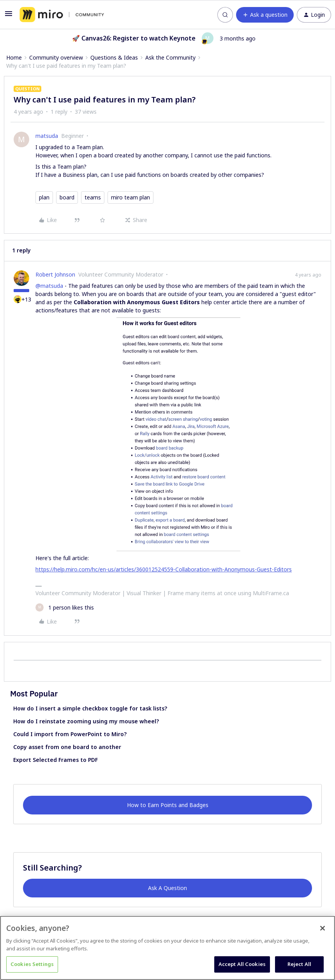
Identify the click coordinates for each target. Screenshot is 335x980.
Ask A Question (167, 888)
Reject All (299, 964)
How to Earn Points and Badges (168, 805)
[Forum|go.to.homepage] (62, 15)
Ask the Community (170, 57)
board (67, 197)
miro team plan (130, 197)
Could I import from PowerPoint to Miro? (70, 734)
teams (93, 197)
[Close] (323, 928)
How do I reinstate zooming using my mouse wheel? (86, 721)
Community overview (56, 57)
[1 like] (65, 607)
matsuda (47, 136)
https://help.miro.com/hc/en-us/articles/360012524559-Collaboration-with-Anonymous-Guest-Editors (164, 569)
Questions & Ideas (114, 57)
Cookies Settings (32, 964)
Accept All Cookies (242, 964)
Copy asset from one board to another (67, 747)
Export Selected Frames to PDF (56, 760)
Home (14, 57)
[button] (9, 16)
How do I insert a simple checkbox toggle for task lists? (90, 708)
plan (44, 197)
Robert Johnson (55, 274)
